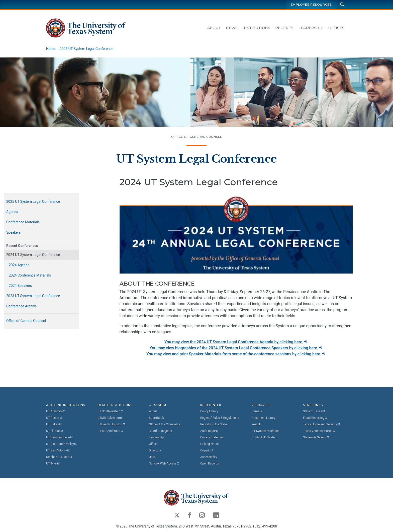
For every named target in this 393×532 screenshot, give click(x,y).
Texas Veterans (319, 431)
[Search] (342, 4)
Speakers (14, 232)
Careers (257, 411)
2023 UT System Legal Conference (33, 296)
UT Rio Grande (62, 444)
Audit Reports (209, 431)
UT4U (153, 457)
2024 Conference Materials (30, 275)
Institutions (256, 28)
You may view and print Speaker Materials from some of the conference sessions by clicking (236, 354)
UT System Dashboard (267, 431)
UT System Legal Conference (197, 159)
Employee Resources (311, 5)
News (232, 28)
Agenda (12, 212)
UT (56, 411)
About (214, 28)
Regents (284, 28)
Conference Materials (23, 222)
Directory (155, 450)
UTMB (110, 418)
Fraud (315, 418)
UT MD (110, 431)
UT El (55, 431)
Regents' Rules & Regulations (220, 418)
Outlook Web (164, 463)
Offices (336, 28)
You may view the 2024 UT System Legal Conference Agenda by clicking (236, 342)
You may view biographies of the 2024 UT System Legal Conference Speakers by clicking (236, 348)
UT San (58, 450)
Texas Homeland (322, 424)
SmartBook (156, 418)
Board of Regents (160, 431)
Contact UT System (264, 437)
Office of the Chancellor (165, 424)
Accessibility (209, 457)
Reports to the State (214, 424)
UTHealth (111, 424)
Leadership (311, 28)
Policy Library (209, 411)
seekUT (257, 424)
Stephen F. (59, 457)
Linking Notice (210, 444)
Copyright (207, 450)
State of (314, 411)
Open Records (210, 463)
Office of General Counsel (197, 137)
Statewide (316, 437)
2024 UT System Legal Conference (33, 255)
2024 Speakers (20, 286)
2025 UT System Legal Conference (86, 49)
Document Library (263, 418)
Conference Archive (21, 306)
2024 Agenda (19, 265)
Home (51, 49)
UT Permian (60, 437)
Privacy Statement (212, 437)
